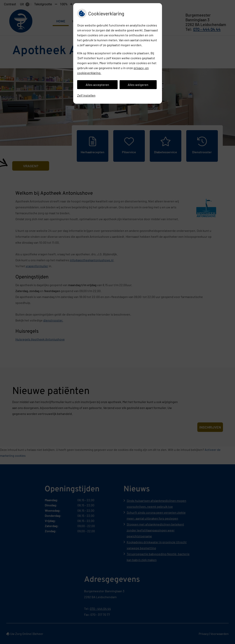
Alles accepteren (97, 85)
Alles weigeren (138, 85)
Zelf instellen (86, 95)
